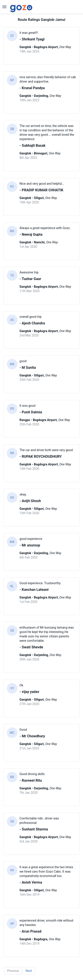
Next (29, 971)
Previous (13, 971)
